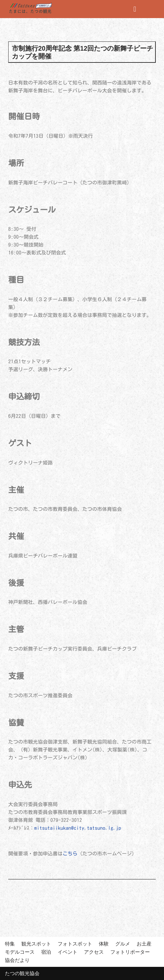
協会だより (17, 960)
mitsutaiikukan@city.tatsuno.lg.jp (78, 828)
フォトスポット (75, 944)
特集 (10, 944)
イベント (68, 952)
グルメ (123, 944)
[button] (135, 9)
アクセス (94, 952)
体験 (104, 944)
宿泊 (46, 952)
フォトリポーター (130, 952)
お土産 (144, 944)
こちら (70, 854)
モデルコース (20, 952)
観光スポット (36, 944)
